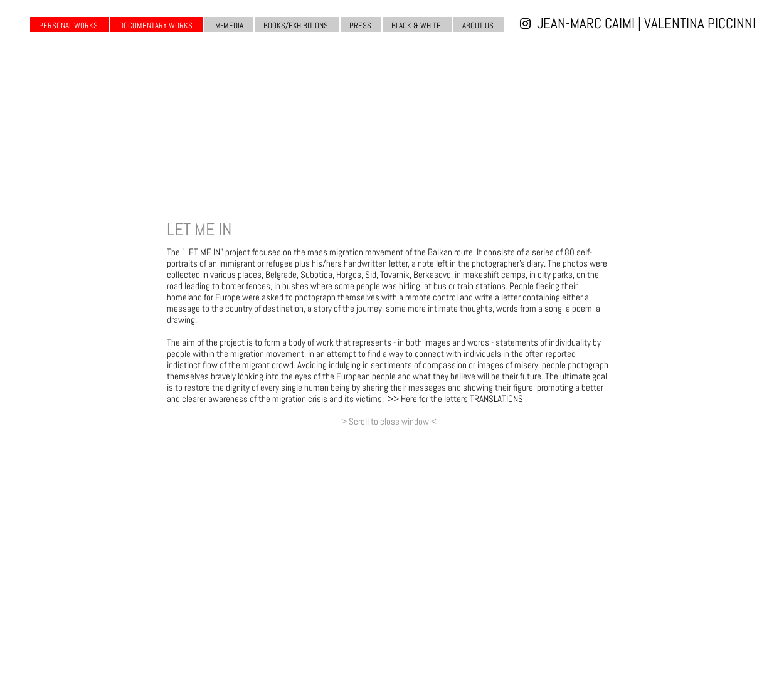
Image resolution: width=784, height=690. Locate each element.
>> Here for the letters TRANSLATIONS (455, 399)
